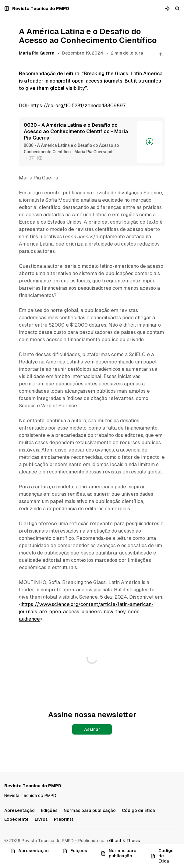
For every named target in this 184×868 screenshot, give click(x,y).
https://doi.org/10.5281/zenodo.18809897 (78, 106)
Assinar (92, 729)
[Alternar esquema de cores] (167, 9)
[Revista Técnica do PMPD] (41, 9)
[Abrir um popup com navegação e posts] (7, 9)
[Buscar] (177, 9)
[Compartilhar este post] (160, 55)
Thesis (133, 841)
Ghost (115, 841)
